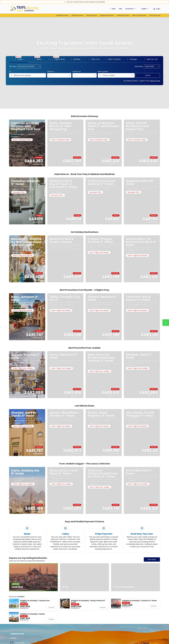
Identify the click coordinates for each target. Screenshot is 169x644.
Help (120, 9)
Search (148, 75)
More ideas (152, 559)
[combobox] (150, 66)
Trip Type (13, 66)
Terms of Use (155, 81)
